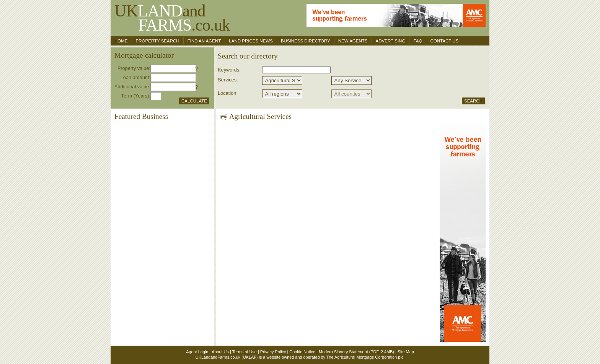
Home (121, 41)
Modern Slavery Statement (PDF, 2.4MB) (356, 352)
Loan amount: (135, 77)
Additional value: (132, 87)
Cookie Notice (302, 352)
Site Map (406, 352)
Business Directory (306, 41)
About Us (220, 352)
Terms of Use (245, 352)
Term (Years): (136, 96)
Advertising (391, 41)
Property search (158, 41)
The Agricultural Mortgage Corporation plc (365, 357)
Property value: (134, 68)
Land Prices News (251, 41)
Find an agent (204, 41)
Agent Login (197, 352)
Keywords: (229, 70)
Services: (228, 80)
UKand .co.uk (172, 18)
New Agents (353, 41)
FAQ (418, 41)
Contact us (444, 41)
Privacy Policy (273, 352)
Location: (228, 93)
